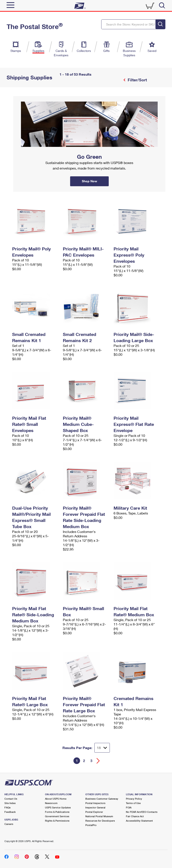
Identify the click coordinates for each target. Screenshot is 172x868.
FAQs (7, 807)
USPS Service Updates (58, 807)
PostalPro (91, 825)
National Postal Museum (99, 816)
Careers (9, 824)
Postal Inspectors (95, 803)
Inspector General (95, 807)
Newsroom (51, 803)
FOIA (129, 807)
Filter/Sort (137, 80)
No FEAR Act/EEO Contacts (142, 812)
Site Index (10, 803)
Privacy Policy (134, 799)
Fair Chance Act (135, 816)
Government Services (57, 816)
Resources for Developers (100, 821)
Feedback (10, 812)
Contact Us (11, 799)
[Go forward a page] (98, 761)
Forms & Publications (57, 812)
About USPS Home (56, 799)
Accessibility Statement (139, 821)
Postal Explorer (94, 812)
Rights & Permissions (57, 821)
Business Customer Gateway (102, 799)
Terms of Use (133, 803)
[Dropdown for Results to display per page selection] (102, 748)
